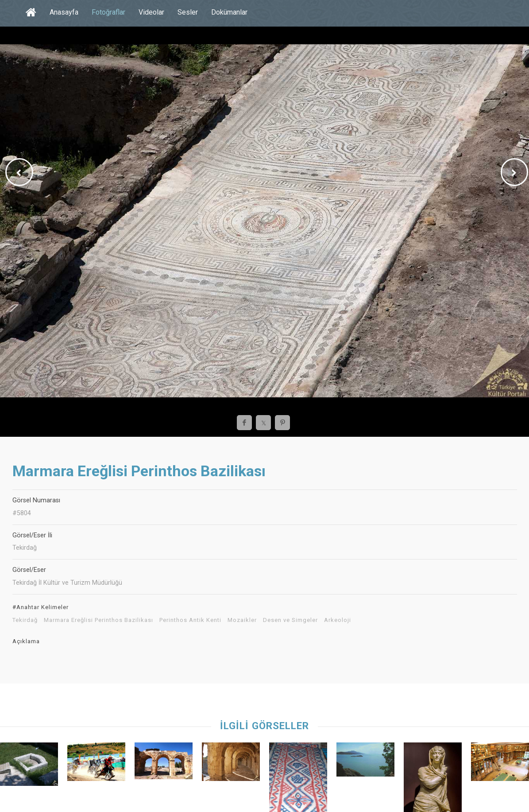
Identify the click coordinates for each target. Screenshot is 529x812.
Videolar (151, 12)
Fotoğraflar (108, 12)
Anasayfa (64, 12)
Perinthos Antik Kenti (190, 620)
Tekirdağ (25, 620)
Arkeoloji (338, 620)
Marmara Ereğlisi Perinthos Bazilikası (98, 620)
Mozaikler (242, 620)
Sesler (188, 12)
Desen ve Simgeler (290, 620)
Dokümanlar (229, 12)
